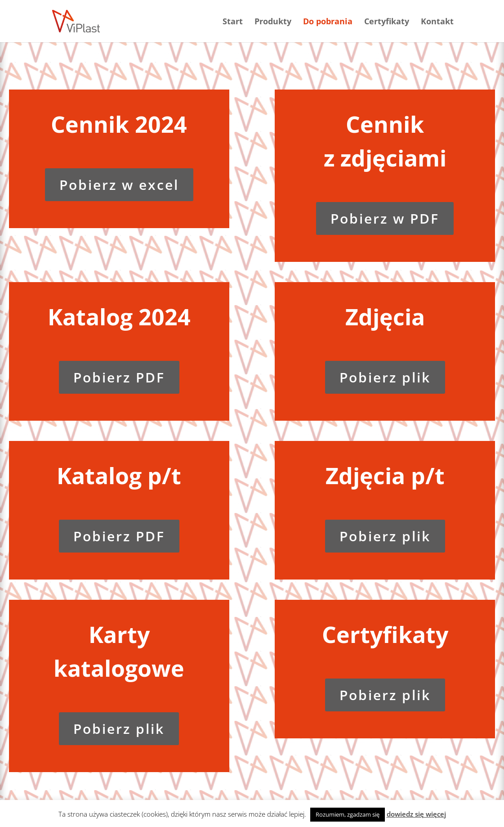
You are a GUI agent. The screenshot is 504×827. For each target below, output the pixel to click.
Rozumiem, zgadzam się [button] (348, 814)
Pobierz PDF (119, 377)
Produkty (273, 22)
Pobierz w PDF (385, 218)
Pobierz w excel (119, 185)
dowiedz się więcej (416, 814)
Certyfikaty (387, 22)
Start (233, 22)
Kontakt (437, 22)
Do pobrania (328, 22)
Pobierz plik (385, 377)
